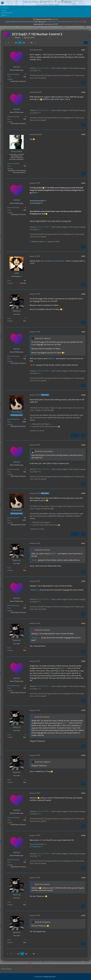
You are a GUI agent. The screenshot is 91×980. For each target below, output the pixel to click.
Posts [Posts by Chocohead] (9, 422)
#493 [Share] (83, 623)
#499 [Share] (83, 878)
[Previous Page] (5, 43)
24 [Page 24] (16, 43)
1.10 (74, 22)
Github (51, 358)
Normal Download (37, 201)
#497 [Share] (83, 793)
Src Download (35, 203)
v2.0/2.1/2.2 (10, 22)
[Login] (83, 3)
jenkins (54, 19)
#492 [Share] (83, 581)
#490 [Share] (83, 493)
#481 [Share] (83, 50)
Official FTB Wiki (43, 68)
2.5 (21, 22)
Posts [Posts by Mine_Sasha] (9, 166)
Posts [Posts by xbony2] (9, 77)
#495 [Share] (83, 710)
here (34, 193)
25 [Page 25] (20, 43)
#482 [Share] (83, 92)
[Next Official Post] (77, 435)
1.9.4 (69, 22)
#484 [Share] (83, 183)
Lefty (34, 365)
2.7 (29, 22)
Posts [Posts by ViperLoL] (9, 318)
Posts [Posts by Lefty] (9, 281)
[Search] (77, 3)
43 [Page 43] (31, 43)
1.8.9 (63, 22)
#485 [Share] (83, 256)
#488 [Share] (83, 395)
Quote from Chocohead (44, 451)
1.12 (84, 22)
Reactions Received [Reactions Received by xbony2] (13, 74)
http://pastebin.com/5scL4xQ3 (52, 261)
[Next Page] (35, 43)
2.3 (17, 22)
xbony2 (46, 242)
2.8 (33, 22)
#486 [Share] (83, 294)
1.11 (79, 22)
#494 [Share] (83, 661)
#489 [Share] (83, 445)
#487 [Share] (83, 332)
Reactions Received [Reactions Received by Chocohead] (13, 419)
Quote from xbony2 (42, 550)
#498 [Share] (83, 835)
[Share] (86, 43)
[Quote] (83, 83)
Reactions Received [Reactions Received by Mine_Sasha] (13, 163)
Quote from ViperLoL (43, 338)
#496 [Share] (83, 755)
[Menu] (88, 3)
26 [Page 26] (24, 43)
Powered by (45, 977)
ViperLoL (35, 590)
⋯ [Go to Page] (12, 43)
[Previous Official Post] (73, 435)
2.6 (25, 22)
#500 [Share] (83, 915)
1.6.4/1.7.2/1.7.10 (53, 22)
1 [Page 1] (9, 43)
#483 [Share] (83, 134)
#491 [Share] (83, 543)
